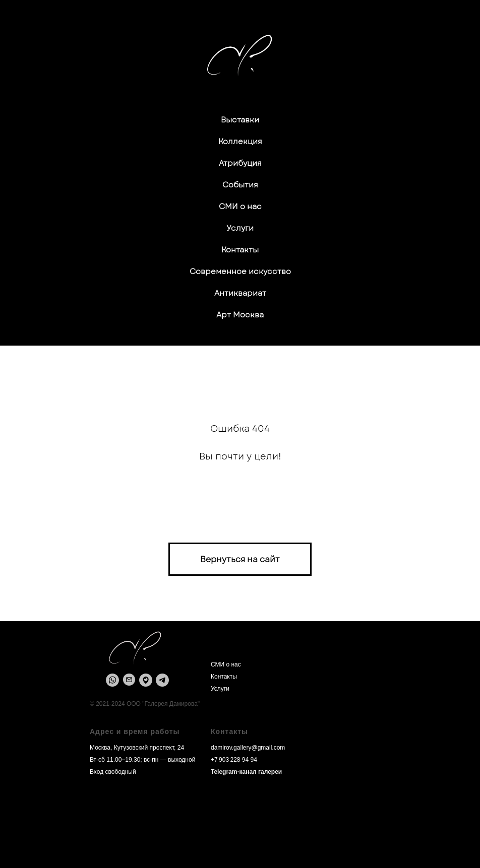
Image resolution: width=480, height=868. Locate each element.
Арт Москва (240, 315)
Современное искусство (240, 272)
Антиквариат (240, 293)
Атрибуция (240, 163)
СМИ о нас (240, 207)
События (240, 185)
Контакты (240, 250)
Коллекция (240, 142)
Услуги (240, 228)
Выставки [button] (240, 120)
